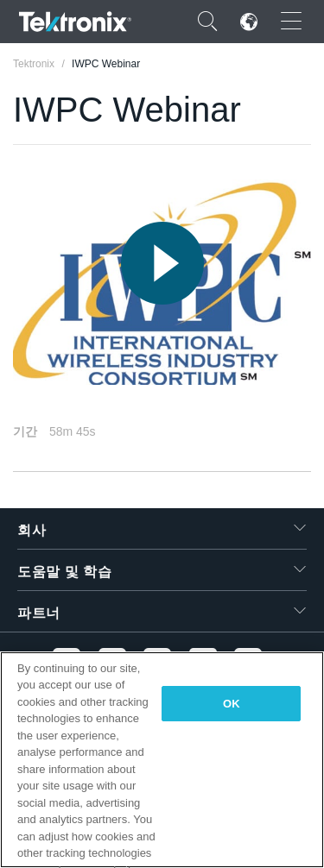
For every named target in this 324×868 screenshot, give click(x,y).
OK (232, 704)
